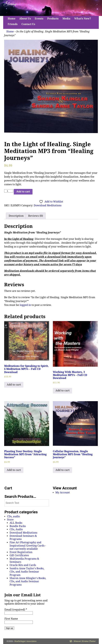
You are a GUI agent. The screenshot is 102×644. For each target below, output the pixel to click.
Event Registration (21, 552)
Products (53, 19)
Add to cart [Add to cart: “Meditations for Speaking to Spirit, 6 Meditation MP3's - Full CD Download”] (14, 385)
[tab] (16, 216)
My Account (63, 492)
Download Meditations (48, 205)
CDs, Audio (16, 529)
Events (39, 19)
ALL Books (16, 523)
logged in (25, 305)
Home (12, 19)
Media (66, 19)
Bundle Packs (18, 526)
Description (16, 216)
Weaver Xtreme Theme (85, 641)
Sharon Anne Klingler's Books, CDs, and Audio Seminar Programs (28, 581)
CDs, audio (13, 516)
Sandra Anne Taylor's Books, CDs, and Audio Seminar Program (27, 572)
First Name (11, 619)
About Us (25, 19)
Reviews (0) (36, 216)
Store (10, 520)
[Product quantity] (9, 191)
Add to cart (23, 192)
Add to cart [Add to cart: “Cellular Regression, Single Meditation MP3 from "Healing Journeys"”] (62, 470)
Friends (13, 24)
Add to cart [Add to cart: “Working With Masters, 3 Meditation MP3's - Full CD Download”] (62, 391)
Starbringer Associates (25, 641)
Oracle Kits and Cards (23, 565)
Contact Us (28, 24)
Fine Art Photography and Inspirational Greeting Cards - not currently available (28, 546)
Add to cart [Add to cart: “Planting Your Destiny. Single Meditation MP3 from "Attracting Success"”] (14, 470)
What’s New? (83, 19)
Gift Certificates (19, 555)
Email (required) (16, 610)
